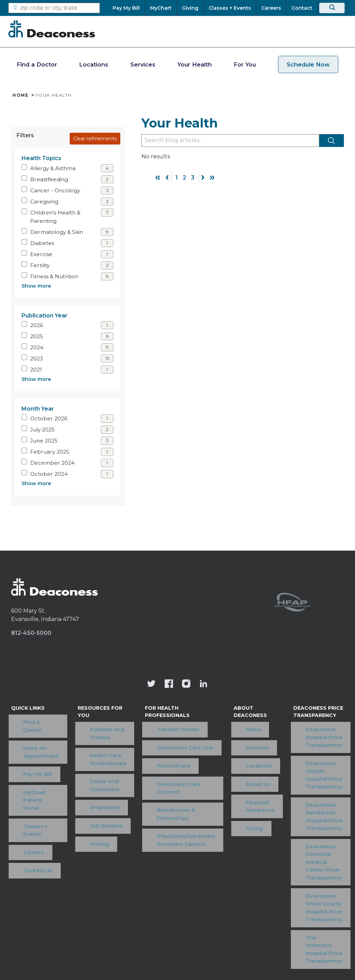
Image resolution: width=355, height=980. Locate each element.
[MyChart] (161, 8)
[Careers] (271, 8)
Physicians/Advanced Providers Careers (178, 798)
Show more (36, 286)
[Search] (332, 8)
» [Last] (212, 177)
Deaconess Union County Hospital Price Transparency (315, 830)
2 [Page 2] (184, 178)
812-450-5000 (31, 633)
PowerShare (165, 747)
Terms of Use (89, 900)
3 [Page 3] (193, 178)
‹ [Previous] (167, 177)
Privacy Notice (204, 900)
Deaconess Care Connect (171, 761)
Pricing (89, 794)
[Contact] (302, 8)
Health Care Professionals (98, 740)
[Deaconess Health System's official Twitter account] (151, 684)
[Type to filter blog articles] (230, 140)
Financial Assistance (245, 760)
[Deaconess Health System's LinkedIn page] (204, 684)
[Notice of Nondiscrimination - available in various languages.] (178, 918)
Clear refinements (95, 139)
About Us (230, 750)
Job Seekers (96, 783)
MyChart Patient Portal (33, 762)
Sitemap (284, 900)
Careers (21, 787)
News (225, 718)
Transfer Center (170, 725)
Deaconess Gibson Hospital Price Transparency (311, 752)
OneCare (248, 900)
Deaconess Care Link (177, 736)
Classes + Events (33, 776)
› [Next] (203, 177)
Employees (95, 773)
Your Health (195, 64)
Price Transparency (146, 900)
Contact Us (26, 797)
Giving (226, 771)
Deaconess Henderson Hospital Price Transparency (313, 778)
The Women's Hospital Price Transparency (305, 856)
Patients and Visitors (107, 725)
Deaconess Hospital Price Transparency (313, 729)
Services (143, 64)
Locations (94, 64)
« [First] (158, 177)
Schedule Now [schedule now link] (308, 64)
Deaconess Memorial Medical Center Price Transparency (315, 804)
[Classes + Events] (230, 8)
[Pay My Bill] (129, 8)
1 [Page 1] (177, 178)
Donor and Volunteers (94, 759)
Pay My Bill (25, 747)
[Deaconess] (52, 29)
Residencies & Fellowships (168, 780)
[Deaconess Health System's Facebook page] (169, 684)
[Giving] (190, 8)
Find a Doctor (37, 64)
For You (245, 64)
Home (20, 95)
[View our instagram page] (186, 684)
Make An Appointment (29, 733)
